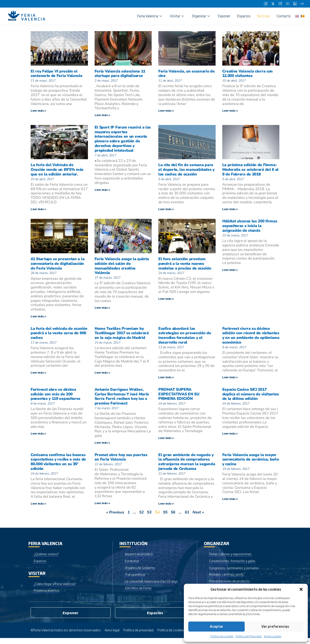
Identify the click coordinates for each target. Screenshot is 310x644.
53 (149, 517)
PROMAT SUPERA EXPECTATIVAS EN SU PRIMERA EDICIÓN (180, 398)
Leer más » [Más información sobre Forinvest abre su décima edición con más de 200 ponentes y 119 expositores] (38, 437)
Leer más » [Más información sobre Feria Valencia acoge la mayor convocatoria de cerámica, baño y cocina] (230, 504)
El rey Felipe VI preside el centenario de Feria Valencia (57, 74)
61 (188, 517)
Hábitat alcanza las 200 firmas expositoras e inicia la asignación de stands (251, 227)
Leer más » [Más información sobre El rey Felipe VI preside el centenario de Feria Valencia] (38, 111)
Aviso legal (112, 636)
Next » (200, 517)
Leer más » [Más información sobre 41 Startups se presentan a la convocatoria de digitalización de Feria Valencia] (38, 318)
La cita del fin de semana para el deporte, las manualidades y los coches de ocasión (187, 170)
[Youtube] (288, 4)
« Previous (114, 517)
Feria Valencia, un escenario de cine (184, 74)
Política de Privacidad (249, 636)
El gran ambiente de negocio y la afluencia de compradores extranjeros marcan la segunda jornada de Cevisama (186, 466)
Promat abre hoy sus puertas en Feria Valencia (122, 461)
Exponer (224, 16)
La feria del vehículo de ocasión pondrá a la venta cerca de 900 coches (55, 336)
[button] (301, 589)
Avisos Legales (273, 636)
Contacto (284, 16)
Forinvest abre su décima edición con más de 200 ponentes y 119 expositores (57, 398)
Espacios (244, 16)
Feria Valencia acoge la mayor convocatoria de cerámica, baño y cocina (250, 464)
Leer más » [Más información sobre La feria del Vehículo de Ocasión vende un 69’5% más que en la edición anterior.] (38, 210)
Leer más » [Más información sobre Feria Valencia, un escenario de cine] (166, 111)
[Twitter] (273, 4)
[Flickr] (302, 4)
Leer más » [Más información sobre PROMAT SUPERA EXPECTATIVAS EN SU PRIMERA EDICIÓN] (166, 442)
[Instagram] (280, 4)
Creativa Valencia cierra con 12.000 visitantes (248, 74)
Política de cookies (222, 636)
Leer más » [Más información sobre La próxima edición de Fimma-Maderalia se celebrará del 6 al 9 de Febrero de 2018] (230, 210)
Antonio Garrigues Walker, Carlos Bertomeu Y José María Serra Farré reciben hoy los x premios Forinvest (123, 400)
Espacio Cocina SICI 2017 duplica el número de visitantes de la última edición (250, 398)
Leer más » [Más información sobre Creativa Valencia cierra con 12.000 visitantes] (230, 111)
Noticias (264, 16)
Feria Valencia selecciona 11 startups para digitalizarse (121, 74)
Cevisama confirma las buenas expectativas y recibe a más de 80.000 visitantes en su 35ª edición (59, 466)
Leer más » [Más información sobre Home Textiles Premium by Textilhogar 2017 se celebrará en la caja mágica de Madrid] (102, 375)
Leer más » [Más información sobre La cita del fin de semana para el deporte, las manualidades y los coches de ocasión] (166, 210)
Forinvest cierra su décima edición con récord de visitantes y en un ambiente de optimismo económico (251, 338)
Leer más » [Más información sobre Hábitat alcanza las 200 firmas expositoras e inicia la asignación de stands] (230, 272)
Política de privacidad (140, 636)
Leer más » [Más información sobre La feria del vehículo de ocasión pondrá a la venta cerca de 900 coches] (38, 375)
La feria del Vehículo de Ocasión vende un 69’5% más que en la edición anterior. (58, 170)
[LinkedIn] (295, 4)
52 (141, 517)
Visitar (177, 16)
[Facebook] (266, 4)
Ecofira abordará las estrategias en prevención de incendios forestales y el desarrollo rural (185, 338)
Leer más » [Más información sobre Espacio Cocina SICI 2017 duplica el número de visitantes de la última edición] (230, 437)
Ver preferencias (275, 626)
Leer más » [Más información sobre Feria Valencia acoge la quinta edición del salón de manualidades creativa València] (102, 310)
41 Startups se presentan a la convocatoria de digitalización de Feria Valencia (59, 265)
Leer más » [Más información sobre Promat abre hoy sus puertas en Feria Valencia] (102, 508)
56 (174, 517)
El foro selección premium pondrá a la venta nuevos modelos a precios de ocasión (186, 265)
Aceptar (217, 626)
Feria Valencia (149, 16)
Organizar (201, 16)
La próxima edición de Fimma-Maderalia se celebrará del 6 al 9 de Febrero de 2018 (251, 170)
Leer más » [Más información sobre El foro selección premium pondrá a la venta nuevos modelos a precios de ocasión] (166, 301)
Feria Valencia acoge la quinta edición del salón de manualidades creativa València (122, 267)
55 (166, 517)
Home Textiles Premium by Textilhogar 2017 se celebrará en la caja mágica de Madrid (123, 336)
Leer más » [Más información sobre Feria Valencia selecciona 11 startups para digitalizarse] (102, 115)
